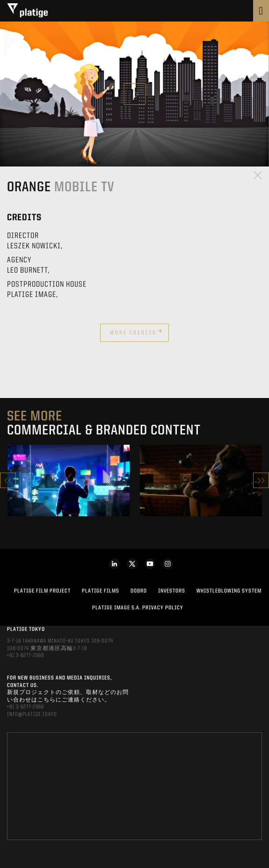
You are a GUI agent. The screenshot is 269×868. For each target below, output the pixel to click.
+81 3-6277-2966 (25, 656)
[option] (69, 481)
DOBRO (139, 591)
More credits (137, 332)
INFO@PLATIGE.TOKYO (32, 715)
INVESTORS (172, 591)
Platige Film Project (42, 591)
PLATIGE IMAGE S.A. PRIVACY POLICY (138, 608)
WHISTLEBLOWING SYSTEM (229, 591)
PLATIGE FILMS (101, 591)
